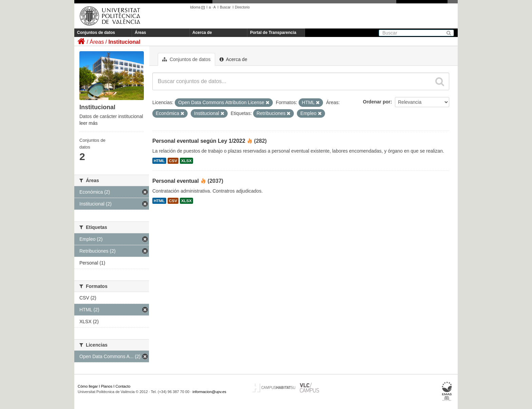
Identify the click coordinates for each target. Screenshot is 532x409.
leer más (89, 123)
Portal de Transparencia (273, 33)
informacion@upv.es (209, 392)
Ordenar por (377, 102)
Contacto (123, 386)
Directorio (242, 7)
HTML (159, 161)
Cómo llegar (88, 386)
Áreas (140, 33)
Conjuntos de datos (96, 33)
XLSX (186, 161)
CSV (173, 161)
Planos (107, 386)
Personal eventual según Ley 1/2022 (199, 141)
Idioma (198, 7)
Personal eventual (176, 181)
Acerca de (202, 33)
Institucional (124, 42)
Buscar (225, 7)
